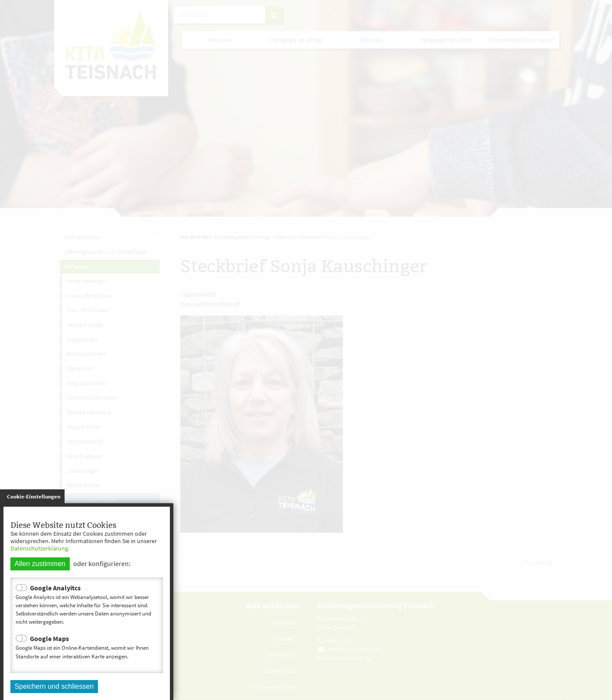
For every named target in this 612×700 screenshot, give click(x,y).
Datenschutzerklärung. (40, 548)
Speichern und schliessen (54, 686)
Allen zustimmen (40, 564)
